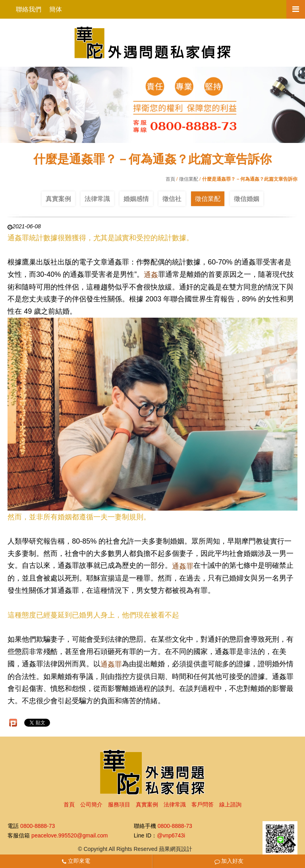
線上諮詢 (230, 804)
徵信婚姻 (247, 199)
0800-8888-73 (38, 826)
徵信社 (172, 199)
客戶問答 (203, 804)
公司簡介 (91, 804)
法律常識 (97, 199)
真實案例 (58, 199)
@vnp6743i (171, 835)
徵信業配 (189, 179)
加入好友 (229, 861)
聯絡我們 (29, 9)
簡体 (56, 9)
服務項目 (119, 804)
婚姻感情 (136, 199)
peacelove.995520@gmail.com (69, 835)
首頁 (170, 179)
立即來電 (76, 861)
